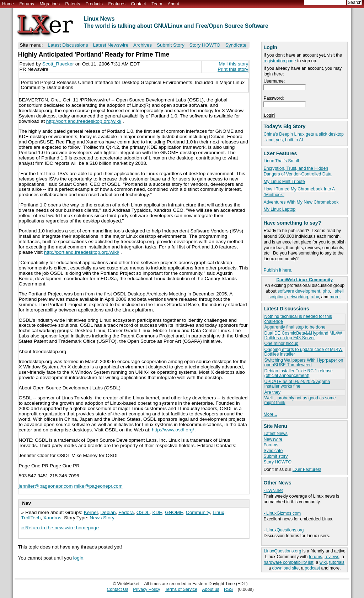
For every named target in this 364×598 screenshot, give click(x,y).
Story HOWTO (277, 462)
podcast (312, 568)
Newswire (273, 439)
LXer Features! (307, 470)
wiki (323, 562)
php (326, 291)
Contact (138, 4)
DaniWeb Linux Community (305, 280)
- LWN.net (273, 491)
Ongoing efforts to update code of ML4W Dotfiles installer (303, 352)
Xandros (52, 518)
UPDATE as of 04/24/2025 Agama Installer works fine (297, 384)
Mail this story (233, 64)
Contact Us (117, 589)
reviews (332, 557)
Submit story (275, 456)
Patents (73, 4)
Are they (272, 392)
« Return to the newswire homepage (60, 528)
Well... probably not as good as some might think (300, 400)
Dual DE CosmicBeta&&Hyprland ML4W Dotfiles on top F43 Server (303, 335)
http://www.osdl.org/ (173, 430)
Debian (108, 512)
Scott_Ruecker (58, 64)
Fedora (126, 512)
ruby (315, 297)
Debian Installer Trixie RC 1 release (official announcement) (298, 373)
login (78, 558)
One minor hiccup (281, 343)
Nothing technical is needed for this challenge (298, 319)
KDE (157, 512)
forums (315, 557)
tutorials (337, 562)
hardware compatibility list (289, 562)
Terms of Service (181, 589)
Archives (143, 45)
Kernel (91, 512)
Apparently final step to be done (295, 327)
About (173, 4)
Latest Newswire (111, 45)
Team (157, 4)
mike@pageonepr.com (98, 486)
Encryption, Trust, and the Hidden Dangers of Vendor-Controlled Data (297, 171)
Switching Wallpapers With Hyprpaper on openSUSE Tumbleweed (304, 363)
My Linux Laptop (279, 209)
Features (117, 4)
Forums (26, 4)
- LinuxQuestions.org (283, 530)
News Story (102, 518)
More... (270, 414)
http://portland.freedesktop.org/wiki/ (84, 121)
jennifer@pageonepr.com (46, 486)
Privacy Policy (146, 589)
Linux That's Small (281, 161)
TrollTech (31, 518)
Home (8, 4)
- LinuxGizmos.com (282, 513)
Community (198, 512)
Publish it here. (278, 270)
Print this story (233, 69)
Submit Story (171, 45)
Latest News (275, 434)
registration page (280, 61)
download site (285, 568)
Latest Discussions (68, 45)
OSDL (143, 512)
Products (94, 4)
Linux (218, 512)
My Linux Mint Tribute (284, 182)
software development (299, 291)
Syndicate (273, 451)
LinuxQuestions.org (282, 551)
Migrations (49, 4)
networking (298, 297)
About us (210, 589)
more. (335, 297)
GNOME (174, 512)
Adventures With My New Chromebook (301, 202)
